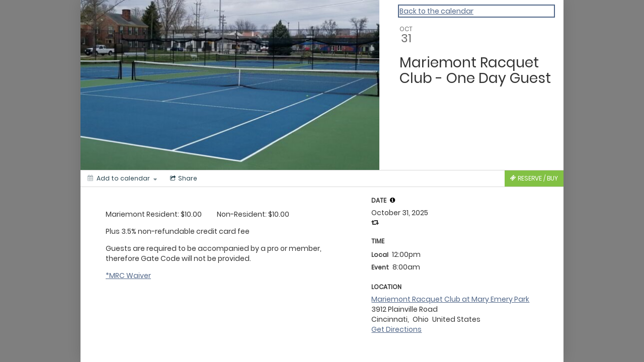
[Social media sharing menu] (183, 178)
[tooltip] (392, 200)
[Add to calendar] (122, 178)
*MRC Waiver (128, 276)
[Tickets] (534, 178)
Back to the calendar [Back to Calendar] (436, 11)
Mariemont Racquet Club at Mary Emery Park (450, 299)
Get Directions (396, 329)
